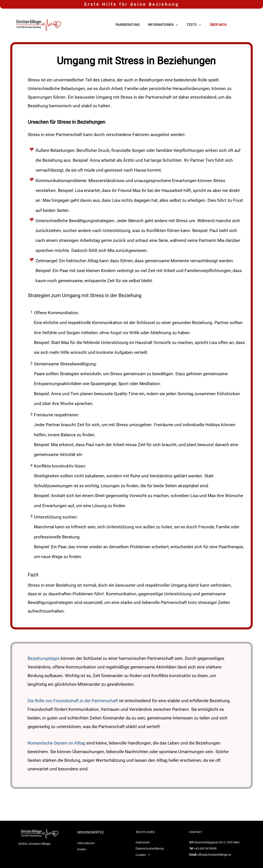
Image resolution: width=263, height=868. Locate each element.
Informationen (86, 832)
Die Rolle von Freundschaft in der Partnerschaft (73, 701)
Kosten (82, 838)
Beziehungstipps (44, 658)
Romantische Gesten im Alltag (56, 743)
